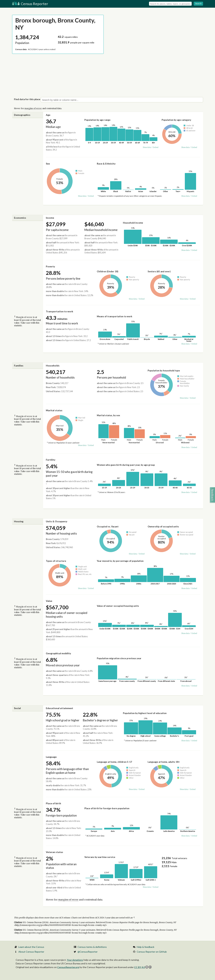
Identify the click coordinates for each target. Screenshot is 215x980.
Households (53, 366)
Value (49, 601)
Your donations (75, 960)
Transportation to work (60, 311)
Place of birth (53, 803)
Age (48, 115)
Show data (147, 147)
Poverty (50, 266)
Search (198, 3)
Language (51, 757)
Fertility (51, 460)
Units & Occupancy (57, 521)
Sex (48, 164)
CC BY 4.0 (143, 967)
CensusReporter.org (68, 967)
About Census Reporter (31, 952)
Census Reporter (30, 4)
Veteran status (54, 852)
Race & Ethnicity (106, 164)
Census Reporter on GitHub (152, 952)
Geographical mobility (58, 653)
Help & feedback (146, 947)
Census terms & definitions (92, 947)
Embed (156, 147)
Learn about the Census (31, 947)
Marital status (54, 410)
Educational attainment (60, 708)
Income (50, 218)
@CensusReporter (88, 952)
